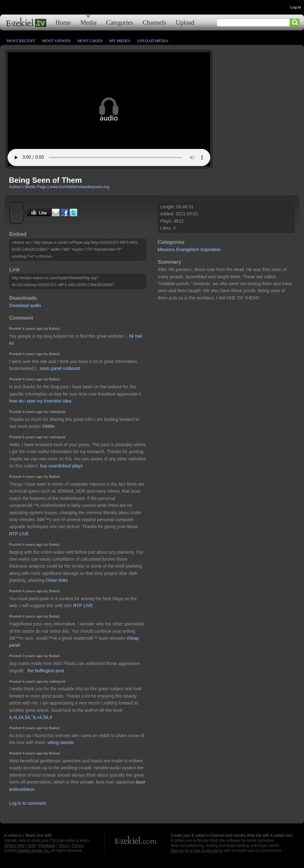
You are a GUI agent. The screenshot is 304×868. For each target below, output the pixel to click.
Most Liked (90, 41)
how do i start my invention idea (40, 401)
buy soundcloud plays (61, 466)
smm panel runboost (60, 368)
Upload (185, 22)
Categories (120, 22)
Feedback (47, 846)
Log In (296, 7)
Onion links (57, 580)
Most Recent (21, 41)
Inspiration (211, 249)
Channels (155, 22)
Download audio (25, 305)
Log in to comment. (28, 803)
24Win (48, 426)
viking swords (61, 742)
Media (89, 22)
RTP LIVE (19, 534)
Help (32, 846)
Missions (166, 249)
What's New (15, 846)
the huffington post (46, 671)
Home (63, 22)
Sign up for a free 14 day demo (197, 851)
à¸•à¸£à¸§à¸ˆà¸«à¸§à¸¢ (31, 717)
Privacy (78, 846)
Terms (63, 846)
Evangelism (187, 249)
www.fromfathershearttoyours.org (79, 187)
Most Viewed (56, 41)
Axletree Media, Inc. (33, 851)
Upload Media (153, 41)
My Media (120, 41)
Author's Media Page (28, 187)
